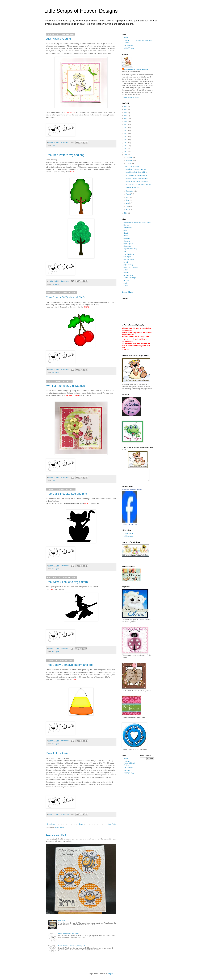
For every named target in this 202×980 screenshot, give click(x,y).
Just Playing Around (58, 39)
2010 (126, 152)
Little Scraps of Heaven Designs (81, 11)
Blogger (110, 974)
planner (126, 273)
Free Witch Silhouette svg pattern (67, 582)
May (128, 203)
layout (126, 262)
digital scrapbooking (130, 249)
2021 (126, 119)
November (130, 161)
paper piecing (128, 265)
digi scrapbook (129, 244)
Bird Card (62, 921)
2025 (126, 107)
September (130, 191)
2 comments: (65, 281)
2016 (126, 134)
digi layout (127, 238)
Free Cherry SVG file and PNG (65, 297)
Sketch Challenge (130, 278)
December (130, 158)
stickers (126, 281)
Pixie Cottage (74, 395)
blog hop (127, 225)
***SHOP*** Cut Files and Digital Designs (138, 40)
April (128, 206)
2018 (126, 128)
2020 (126, 122)
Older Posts (111, 824)
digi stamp (127, 246)
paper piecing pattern (131, 267)
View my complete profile (130, 97)
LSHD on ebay (129, 538)
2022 (126, 116)
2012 (126, 146)
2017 (126, 131)
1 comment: (65, 649)
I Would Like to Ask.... (59, 753)
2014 (126, 140)
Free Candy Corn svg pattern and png (70, 665)
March (128, 209)
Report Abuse (127, 292)
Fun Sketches (128, 46)
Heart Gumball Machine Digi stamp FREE (73, 946)
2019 (126, 125)
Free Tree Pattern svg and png (65, 155)
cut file (126, 236)
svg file (126, 283)
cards (53, 146)
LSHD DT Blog (129, 48)
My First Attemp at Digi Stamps (65, 386)
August (129, 194)
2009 (126, 155)
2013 (126, 143)
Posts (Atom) (60, 828)
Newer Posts (51, 824)
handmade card (129, 259)
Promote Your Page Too (129, 527)
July (127, 197)
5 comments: (65, 370)
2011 (126, 149)
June (128, 200)
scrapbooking (128, 275)
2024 (126, 110)
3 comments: (65, 142)
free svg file (55, 284)
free (125, 251)
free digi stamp (129, 254)
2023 (126, 113)
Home (81, 824)
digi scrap (127, 241)
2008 (126, 213)
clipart (126, 233)
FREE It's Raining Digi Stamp (68, 933)
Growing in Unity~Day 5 (56, 835)
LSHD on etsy (128, 536)
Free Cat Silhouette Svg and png (66, 494)
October (129, 164)
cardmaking (128, 228)
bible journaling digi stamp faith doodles (137, 223)
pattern (126, 270)
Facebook (127, 43)
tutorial (126, 286)
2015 (126, 137)
